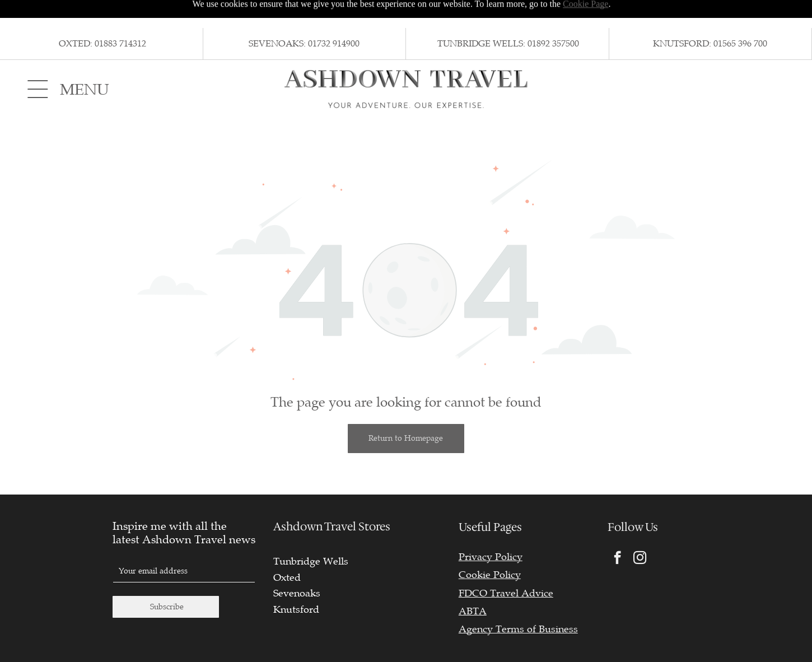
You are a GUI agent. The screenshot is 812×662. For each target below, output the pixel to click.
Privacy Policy (491, 529)
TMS (779, 645)
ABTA (473, 583)
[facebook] (617, 531)
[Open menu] (38, 61)
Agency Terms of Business (518, 601)
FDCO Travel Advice (506, 565)
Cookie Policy (490, 547)
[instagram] (640, 531)
